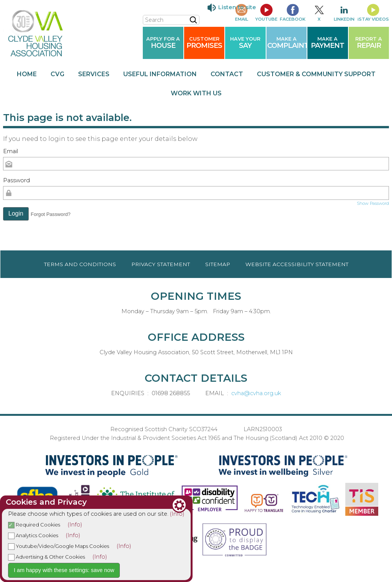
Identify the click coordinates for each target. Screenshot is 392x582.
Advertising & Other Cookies (47, 557)
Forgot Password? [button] (51, 214)
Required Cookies (34, 525)
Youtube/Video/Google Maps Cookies (59, 546)
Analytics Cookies (33, 535)
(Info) (177, 514)
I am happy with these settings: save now (64, 570)
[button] (16, 214)
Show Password (373, 203)
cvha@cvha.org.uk (256, 393)
